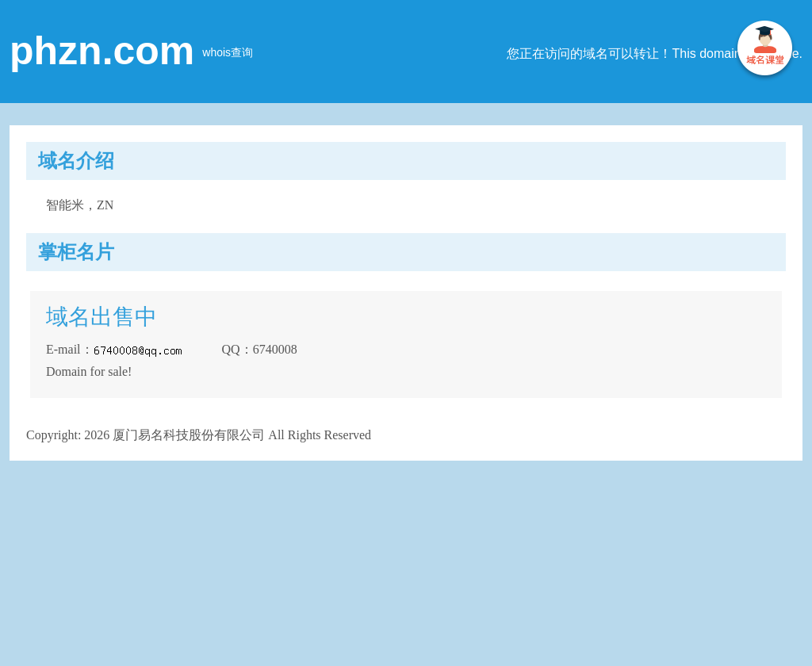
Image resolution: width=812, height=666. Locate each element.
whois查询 (228, 52)
